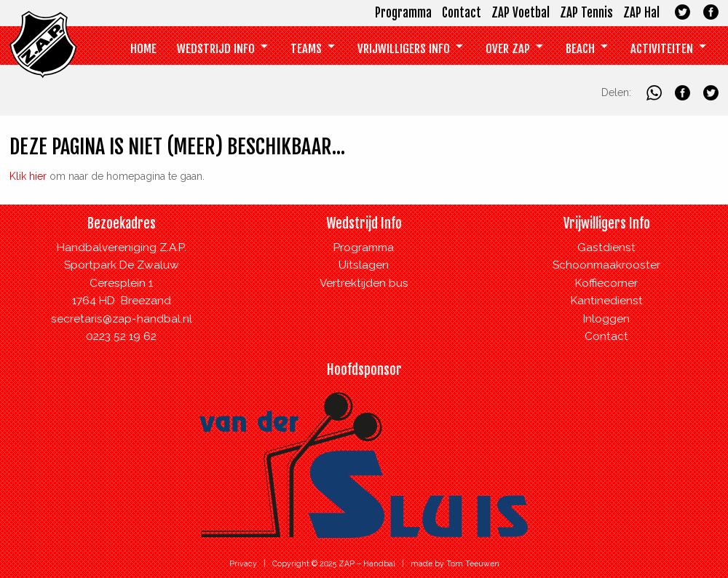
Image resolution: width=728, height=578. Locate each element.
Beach (580, 48)
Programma (403, 13)
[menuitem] (143, 49)
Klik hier (28, 176)
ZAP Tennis (586, 13)
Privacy (243, 563)
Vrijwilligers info (404, 48)
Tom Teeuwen (473, 563)
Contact (462, 13)
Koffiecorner (606, 283)
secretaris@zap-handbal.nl (122, 319)
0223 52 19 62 (121, 336)
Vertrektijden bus (364, 283)
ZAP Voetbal (521, 13)
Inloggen (606, 319)
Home (143, 48)
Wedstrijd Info (216, 48)
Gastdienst (606, 248)
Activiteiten (662, 48)
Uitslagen (364, 265)
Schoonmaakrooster (606, 265)
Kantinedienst (607, 301)
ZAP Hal (641, 13)
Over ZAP (508, 48)
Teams (306, 48)
